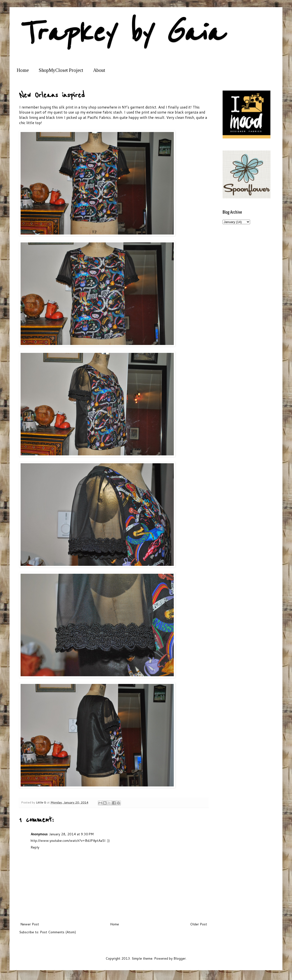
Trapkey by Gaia (121, 33)
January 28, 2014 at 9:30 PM (71, 834)
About (99, 70)
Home (23, 70)
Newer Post (30, 924)
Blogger (180, 958)
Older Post (199, 924)
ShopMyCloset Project (61, 70)
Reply (35, 847)
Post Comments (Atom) (58, 932)
